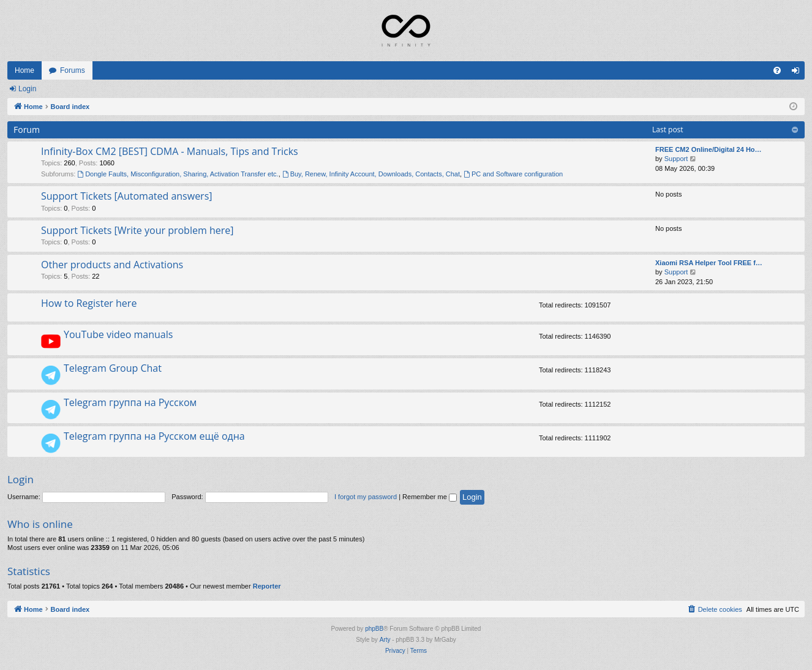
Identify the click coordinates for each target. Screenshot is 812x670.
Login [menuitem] (798, 73)
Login (27, 89)
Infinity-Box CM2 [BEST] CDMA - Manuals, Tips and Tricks (170, 151)
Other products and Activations (112, 265)
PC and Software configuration (513, 174)
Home (24, 70)
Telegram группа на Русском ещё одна (154, 436)
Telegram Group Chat (113, 368)
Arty (385, 640)
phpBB (374, 629)
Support (676, 159)
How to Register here (89, 303)
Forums (73, 70)
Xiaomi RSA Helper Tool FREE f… (709, 263)
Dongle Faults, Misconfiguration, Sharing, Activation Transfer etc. (178, 174)
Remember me (430, 497)
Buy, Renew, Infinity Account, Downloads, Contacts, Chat (371, 174)
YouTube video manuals (118, 334)
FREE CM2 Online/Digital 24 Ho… (709, 149)
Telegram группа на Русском (130, 402)
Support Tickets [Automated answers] (127, 196)
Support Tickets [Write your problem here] (137, 230)
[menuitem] (777, 70)
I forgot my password (366, 497)
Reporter (267, 586)
